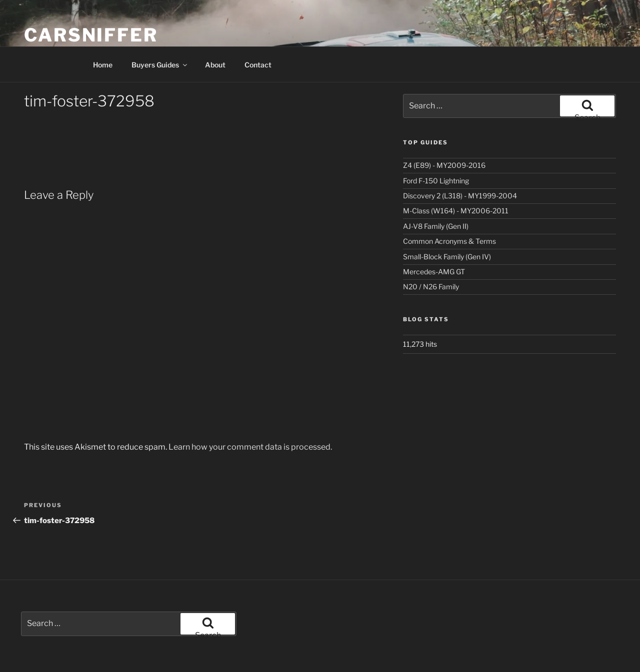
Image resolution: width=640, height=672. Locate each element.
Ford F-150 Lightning (436, 181)
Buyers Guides (160, 65)
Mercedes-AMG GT (434, 272)
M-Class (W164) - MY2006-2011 (456, 211)
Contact (258, 65)
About (215, 65)
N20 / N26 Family (431, 287)
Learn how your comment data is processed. (250, 447)
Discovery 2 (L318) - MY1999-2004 (460, 196)
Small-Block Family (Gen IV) (447, 257)
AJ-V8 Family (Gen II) (436, 226)
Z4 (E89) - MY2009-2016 (444, 165)
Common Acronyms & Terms (449, 241)
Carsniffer (91, 35)
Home (103, 65)
